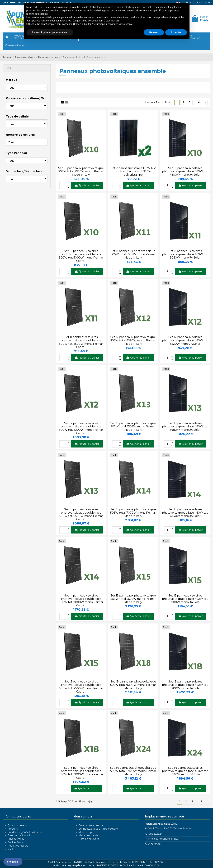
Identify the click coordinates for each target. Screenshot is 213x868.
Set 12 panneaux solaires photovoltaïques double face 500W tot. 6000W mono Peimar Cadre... (81, 428)
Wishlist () (203, 2)
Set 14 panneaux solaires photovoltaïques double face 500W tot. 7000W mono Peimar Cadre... (81, 601)
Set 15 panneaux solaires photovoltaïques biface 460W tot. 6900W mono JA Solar (185, 599)
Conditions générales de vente (26, 832)
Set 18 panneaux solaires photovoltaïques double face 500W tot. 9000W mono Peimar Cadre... (81, 773)
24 (167, 102)
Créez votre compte (91, 825)
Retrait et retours (18, 846)
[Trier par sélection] (152, 103)
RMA (10, 849)
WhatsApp (154, 844)
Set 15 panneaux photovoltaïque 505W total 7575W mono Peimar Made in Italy (133, 599)
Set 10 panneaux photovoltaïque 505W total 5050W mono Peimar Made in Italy (81, 171)
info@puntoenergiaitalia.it (164, 839)
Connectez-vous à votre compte (98, 829)
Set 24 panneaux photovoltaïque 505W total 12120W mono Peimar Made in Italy (133, 771)
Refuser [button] (154, 32)
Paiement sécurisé (19, 835)
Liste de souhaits (89, 839)
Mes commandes (89, 835)
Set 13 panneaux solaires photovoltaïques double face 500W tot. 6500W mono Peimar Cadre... (81, 514)
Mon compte (86, 832)
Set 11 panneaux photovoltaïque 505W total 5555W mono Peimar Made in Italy (133, 254)
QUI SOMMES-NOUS (13, 3)
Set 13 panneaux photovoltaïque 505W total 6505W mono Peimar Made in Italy (133, 426)
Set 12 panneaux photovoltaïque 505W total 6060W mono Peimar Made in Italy (133, 340)
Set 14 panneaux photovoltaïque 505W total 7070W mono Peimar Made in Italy (133, 513)
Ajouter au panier (87, 185)
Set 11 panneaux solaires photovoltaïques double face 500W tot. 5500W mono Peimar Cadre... (81, 342)
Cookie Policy (16, 842)
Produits (13, 829)
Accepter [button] (176, 32)
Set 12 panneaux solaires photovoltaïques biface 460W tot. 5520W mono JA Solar (185, 340)
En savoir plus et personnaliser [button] (50, 32)
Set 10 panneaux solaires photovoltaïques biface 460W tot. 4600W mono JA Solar (185, 171)
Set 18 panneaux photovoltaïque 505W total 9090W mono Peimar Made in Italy (133, 685)
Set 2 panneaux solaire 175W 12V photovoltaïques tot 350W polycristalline (133, 171)
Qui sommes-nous (19, 825)
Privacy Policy (16, 839)
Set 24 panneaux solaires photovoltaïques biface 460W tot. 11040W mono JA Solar (185, 771)
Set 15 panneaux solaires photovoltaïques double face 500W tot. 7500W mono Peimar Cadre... (81, 687)
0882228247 (156, 834)
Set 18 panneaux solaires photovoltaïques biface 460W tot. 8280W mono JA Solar (185, 685)
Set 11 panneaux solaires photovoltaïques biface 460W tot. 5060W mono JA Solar (185, 254)
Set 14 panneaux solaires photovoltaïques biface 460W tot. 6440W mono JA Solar (185, 513)
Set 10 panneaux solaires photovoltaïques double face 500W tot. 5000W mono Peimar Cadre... (81, 256)
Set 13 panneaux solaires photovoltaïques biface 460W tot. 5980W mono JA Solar (185, 426)
